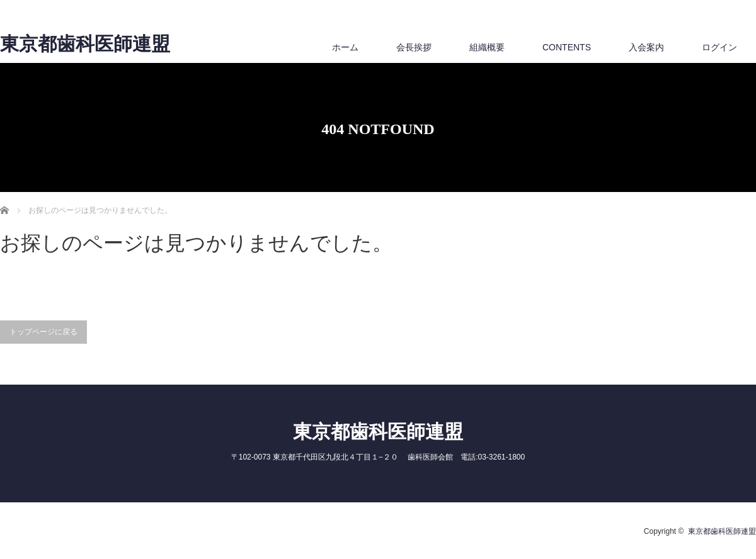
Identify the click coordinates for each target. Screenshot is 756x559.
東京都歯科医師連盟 (85, 44)
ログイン (719, 47)
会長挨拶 (414, 47)
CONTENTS (567, 47)
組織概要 (487, 47)
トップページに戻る (43, 332)
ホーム (345, 47)
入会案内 (646, 47)
